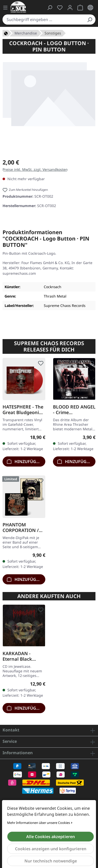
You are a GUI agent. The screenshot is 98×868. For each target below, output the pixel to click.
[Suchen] (90, 20)
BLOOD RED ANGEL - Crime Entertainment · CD (74, 410)
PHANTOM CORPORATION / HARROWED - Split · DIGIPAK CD (23, 527)
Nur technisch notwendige (51, 861)
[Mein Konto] (70, 8)
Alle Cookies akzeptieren (51, 837)
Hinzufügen (24, 461)
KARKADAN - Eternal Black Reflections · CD (20, 656)
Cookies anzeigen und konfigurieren (51, 849)
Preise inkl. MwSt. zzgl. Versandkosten (35, 169)
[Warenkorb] (80, 8)
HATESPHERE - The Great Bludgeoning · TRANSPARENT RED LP (24, 410)
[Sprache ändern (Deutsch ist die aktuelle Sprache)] (90, 8)
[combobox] (43, 20)
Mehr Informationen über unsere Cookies (39, 823)
